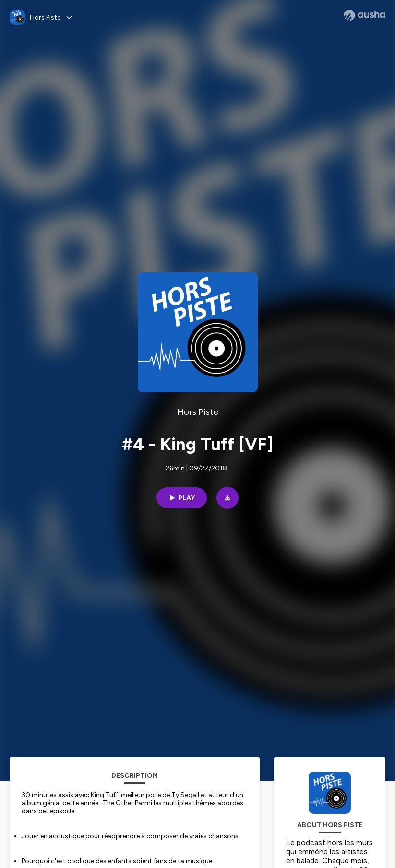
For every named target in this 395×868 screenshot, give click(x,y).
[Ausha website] (365, 15)
